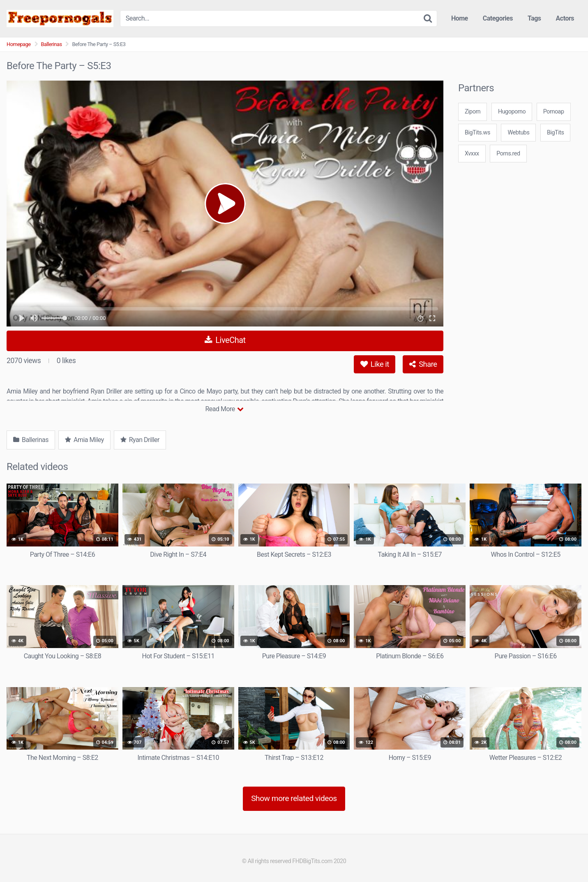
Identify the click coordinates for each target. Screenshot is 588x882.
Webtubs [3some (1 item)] (518, 133)
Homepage (19, 44)
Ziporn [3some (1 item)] (473, 112)
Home (460, 18)
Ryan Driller (140, 440)
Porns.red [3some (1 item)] (508, 154)
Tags (534, 18)
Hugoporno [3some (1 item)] (512, 112)
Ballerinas (52, 44)
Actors (565, 18)
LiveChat (225, 340)
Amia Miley (84, 440)
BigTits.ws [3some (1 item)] (477, 133)
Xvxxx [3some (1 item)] (472, 154)
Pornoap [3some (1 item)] (554, 112)
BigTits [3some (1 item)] (555, 133)
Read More (224, 409)
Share (423, 364)
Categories (498, 18)
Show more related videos (294, 798)
